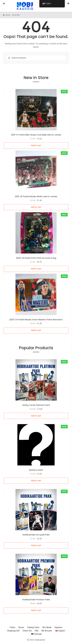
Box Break (47, 627)
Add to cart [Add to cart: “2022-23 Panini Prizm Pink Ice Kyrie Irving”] (36, 269)
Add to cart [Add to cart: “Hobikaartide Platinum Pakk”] (36, 416)
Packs (13, 627)
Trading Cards (33, 627)
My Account (47, 631)
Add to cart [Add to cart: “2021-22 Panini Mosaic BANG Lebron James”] (36, 207)
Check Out (27, 631)
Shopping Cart (13, 631)
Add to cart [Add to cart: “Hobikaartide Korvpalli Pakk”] (36, 545)
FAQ (37, 631)
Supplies (58, 627)
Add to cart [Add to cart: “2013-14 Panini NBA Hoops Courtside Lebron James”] (36, 145)
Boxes (21, 627)
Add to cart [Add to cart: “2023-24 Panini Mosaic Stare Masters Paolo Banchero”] (36, 330)
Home (8, 15)
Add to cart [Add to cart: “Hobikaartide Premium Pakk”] (36, 610)
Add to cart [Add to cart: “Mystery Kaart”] (36, 481)
